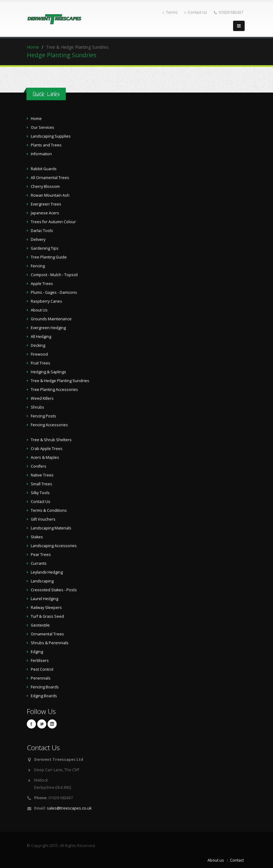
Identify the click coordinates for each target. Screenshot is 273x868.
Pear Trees (41, 555)
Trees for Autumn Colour (53, 222)
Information (41, 154)
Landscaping (42, 581)
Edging (37, 652)
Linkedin (52, 724)
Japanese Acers (45, 213)
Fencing (38, 266)
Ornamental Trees (47, 634)
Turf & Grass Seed (47, 616)
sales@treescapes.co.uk (69, 808)
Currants (39, 563)
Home (33, 47)
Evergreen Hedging (48, 328)
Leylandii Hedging (47, 572)
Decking (38, 345)
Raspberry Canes (46, 301)
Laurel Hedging (44, 599)
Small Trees (41, 484)
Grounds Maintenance (51, 319)
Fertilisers (40, 661)
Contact (237, 860)
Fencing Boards (45, 687)
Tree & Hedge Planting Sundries (60, 381)
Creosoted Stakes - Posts (54, 590)
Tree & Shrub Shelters (51, 440)
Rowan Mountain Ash (50, 195)
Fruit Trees (41, 363)
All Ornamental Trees (50, 178)
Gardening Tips (45, 248)
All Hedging (41, 337)
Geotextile (40, 625)
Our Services (43, 127)
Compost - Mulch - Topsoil (54, 275)
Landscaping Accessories (54, 546)
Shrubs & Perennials (50, 643)
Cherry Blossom (45, 186)
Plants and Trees (46, 145)
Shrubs (37, 407)
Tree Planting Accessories (54, 390)
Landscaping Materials (51, 528)
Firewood (39, 354)
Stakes (37, 537)
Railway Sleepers (46, 608)
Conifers (39, 466)
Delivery (38, 239)
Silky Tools (40, 493)
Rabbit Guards (44, 169)
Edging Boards (44, 696)
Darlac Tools (42, 231)
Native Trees (42, 475)
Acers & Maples (45, 457)
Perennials (41, 678)
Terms (170, 12)
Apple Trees (42, 284)
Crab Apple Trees (47, 449)
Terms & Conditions (49, 510)
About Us (39, 310)
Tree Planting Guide (49, 257)
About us (216, 860)
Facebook (31, 724)
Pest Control (42, 669)
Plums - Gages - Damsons (54, 292)
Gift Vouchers (43, 519)
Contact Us (196, 12)
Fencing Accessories (49, 425)
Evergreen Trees (46, 204)
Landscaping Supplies (51, 136)
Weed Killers (42, 398)
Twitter (42, 724)
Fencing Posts (43, 416)
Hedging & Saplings (48, 372)
